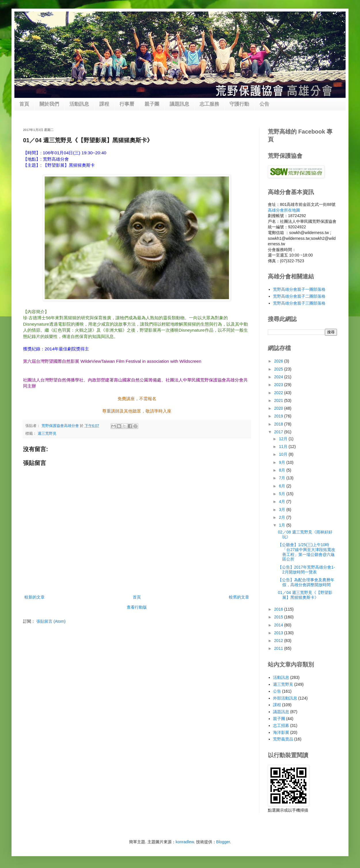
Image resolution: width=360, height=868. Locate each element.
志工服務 (209, 104)
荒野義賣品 (283, 739)
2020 (279, 408)
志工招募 (281, 725)
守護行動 (239, 104)
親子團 (152, 104)
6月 (283, 486)
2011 (279, 648)
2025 (279, 369)
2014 (279, 625)
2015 (279, 617)
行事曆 (127, 104)
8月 (283, 470)
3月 (283, 510)
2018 (279, 424)
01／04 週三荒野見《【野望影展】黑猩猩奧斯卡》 (305, 595)
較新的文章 (35, 597)
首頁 (24, 104)
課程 (104, 104)
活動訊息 (79, 104)
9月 (283, 462)
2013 (279, 633)
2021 (279, 400)
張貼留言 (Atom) (51, 621)
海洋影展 (281, 732)
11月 (284, 447)
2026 (279, 361)
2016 (279, 609)
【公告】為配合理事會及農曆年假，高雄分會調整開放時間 (306, 582)
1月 (283, 525)
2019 (279, 416)
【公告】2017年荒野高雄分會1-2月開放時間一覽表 (306, 570)
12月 (284, 439)
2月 (283, 517)
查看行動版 (137, 607)
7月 (283, 478)
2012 (279, 641)
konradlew (185, 842)
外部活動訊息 (285, 698)
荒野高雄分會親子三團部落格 (299, 303)
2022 (279, 393)
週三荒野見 (47, 434)
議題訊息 (179, 104)
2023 (279, 385)
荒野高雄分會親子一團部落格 (299, 289)
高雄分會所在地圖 (284, 210)
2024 (279, 377)
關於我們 (49, 104)
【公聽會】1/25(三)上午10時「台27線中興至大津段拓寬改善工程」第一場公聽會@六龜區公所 (307, 552)
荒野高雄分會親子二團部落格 (299, 296)
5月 (283, 494)
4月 (283, 502)
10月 (284, 454)
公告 (264, 104)
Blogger (223, 842)
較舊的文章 (239, 597)
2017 (279, 432)
